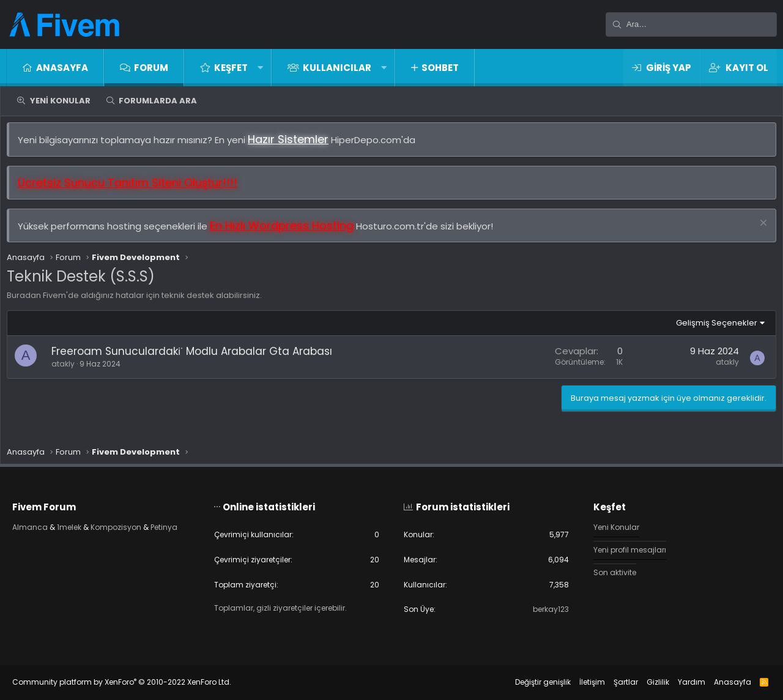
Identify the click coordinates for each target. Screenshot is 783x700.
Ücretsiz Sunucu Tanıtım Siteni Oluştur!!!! (134, 189)
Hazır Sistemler (294, 145)
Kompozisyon (135, 525)
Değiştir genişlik (531, 682)
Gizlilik (646, 682)
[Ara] (691, 24)
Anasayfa (62, 68)
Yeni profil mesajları (626, 548)
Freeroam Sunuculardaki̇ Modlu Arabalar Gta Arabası (198, 357)
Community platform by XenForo (134, 682)
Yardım (679, 682)
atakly (69, 370)
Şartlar (614, 682)
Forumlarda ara (158, 101)
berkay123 (543, 609)
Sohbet (440, 68)
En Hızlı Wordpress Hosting (288, 232)
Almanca (43, 525)
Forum (151, 68)
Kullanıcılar (337, 68)
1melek (84, 525)
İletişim (580, 682)
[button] (260, 68)
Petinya (39, 536)
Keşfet (231, 68)
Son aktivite (610, 571)
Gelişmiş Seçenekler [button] (711, 329)
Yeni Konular (60, 101)
